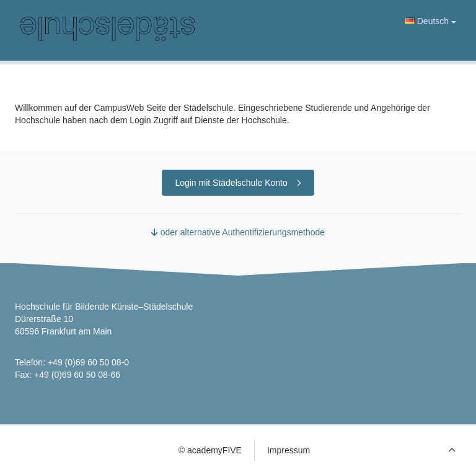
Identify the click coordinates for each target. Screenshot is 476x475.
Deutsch (430, 21)
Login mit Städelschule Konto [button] (238, 183)
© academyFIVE (210, 450)
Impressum (289, 450)
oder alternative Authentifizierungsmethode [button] (238, 232)
